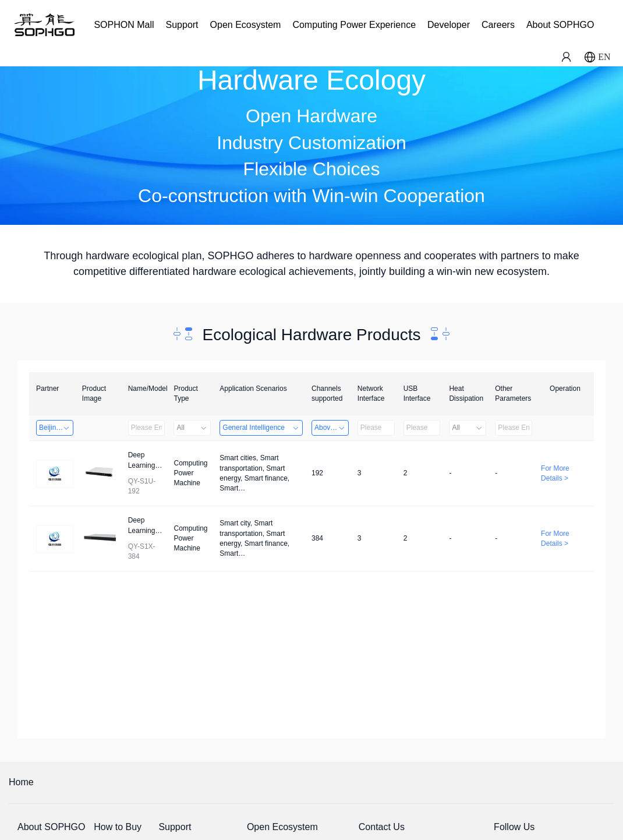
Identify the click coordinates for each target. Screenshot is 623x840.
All (192, 428)
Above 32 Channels (332, 428)
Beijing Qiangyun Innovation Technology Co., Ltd (56, 428)
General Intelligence (261, 428)
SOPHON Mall (124, 25)
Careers (498, 25)
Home (21, 782)
